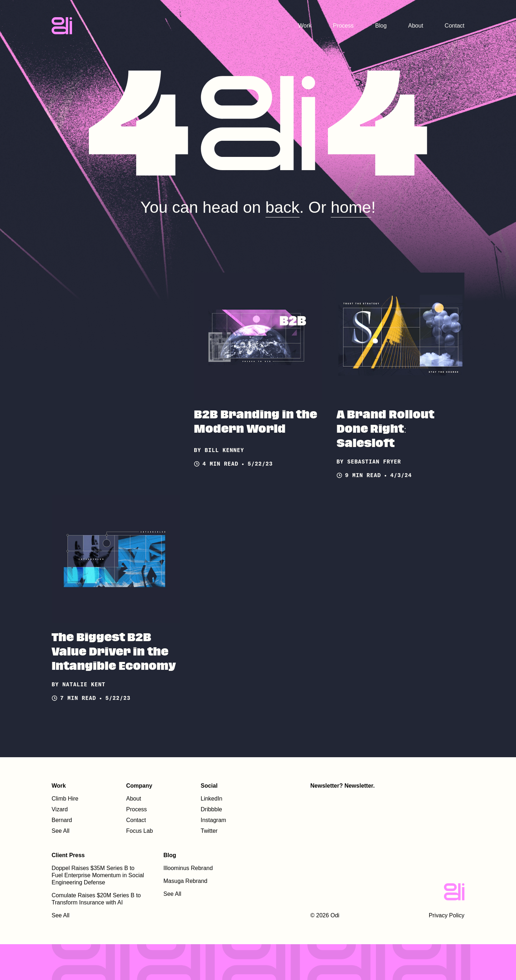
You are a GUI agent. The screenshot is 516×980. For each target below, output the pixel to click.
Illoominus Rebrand (188, 868)
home (351, 207)
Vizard (60, 809)
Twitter (209, 831)
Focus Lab (140, 831)
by (199, 450)
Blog (381, 26)
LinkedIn (212, 799)
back (283, 207)
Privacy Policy (446, 915)
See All (61, 831)
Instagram (213, 820)
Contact (455, 26)
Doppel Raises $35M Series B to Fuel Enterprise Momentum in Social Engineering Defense (98, 875)
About (416, 26)
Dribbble (211, 809)
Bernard (62, 820)
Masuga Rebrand (185, 881)
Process (343, 26)
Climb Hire (65, 799)
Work (305, 26)
